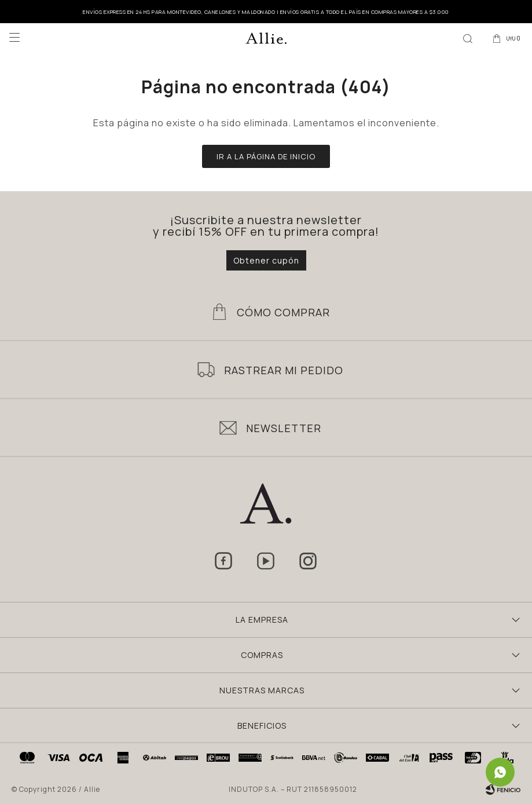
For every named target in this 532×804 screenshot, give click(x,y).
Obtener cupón (266, 260)
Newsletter (284, 428)
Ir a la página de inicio (266, 156)
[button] (468, 38)
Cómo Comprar (283, 312)
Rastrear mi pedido (284, 370)
